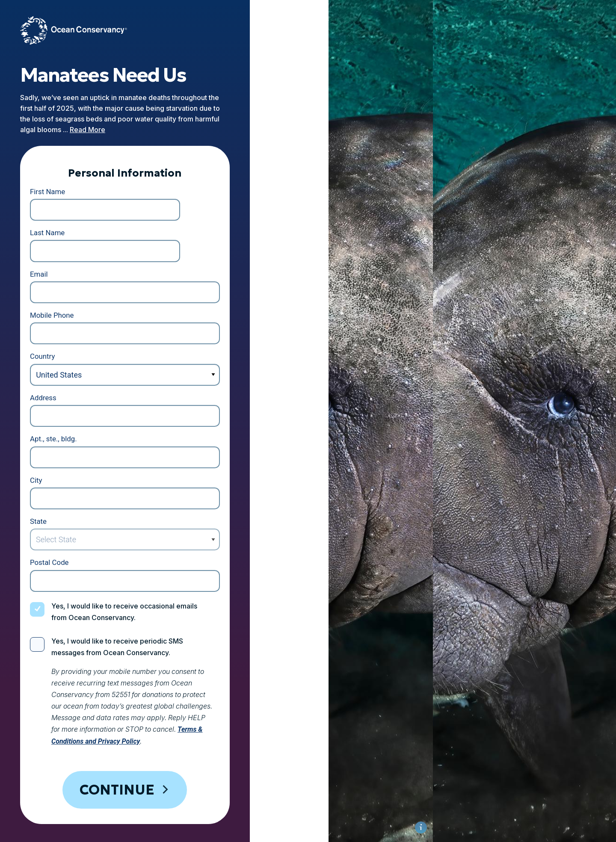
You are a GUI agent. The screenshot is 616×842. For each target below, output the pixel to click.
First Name (59, 180)
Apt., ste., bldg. (66, 390)
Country (54, 306)
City (47, 432)
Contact (280, 799)
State (50, 474)
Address (55, 348)
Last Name (202, 180)
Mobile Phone (64, 264)
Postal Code (61, 516)
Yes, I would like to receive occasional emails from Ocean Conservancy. (178, 559)
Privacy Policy (91, 799)
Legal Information (222, 799)
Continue (172, 713)
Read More (124, 114)
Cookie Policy (153, 799)
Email (50, 222)
